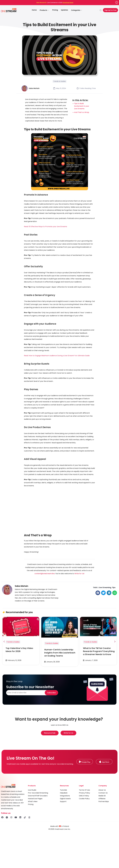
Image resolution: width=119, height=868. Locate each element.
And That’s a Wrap (82, 112)
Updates (65, 10)
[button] (98, 593)
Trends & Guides (59, 81)
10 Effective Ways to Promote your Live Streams (48, 227)
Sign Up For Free (110, 10)
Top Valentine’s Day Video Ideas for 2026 (19, 650)
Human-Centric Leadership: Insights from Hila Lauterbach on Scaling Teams (60, 653)
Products (44, 10)
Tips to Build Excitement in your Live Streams (82, 106)
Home (34, 10)
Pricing (55, 10)
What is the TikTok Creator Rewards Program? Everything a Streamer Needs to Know (99, 651)
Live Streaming (105, 587)
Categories (77, 10)
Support (63, 801)
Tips (114, 587)
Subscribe (51, 693)
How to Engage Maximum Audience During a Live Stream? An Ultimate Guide (59, 356)
